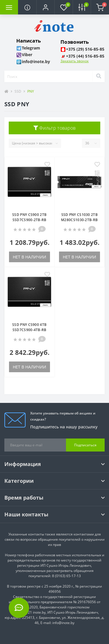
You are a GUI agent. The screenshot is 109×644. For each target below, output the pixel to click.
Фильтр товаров (55, 128)
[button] (45, 7)
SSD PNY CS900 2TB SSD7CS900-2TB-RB (29, 217)
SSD (18, 91)
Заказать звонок (75, 61)
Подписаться (85, 445)
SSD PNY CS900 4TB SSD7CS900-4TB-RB (29, 327)
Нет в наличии (30, 257)
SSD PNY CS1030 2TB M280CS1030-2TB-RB (79, 217)
